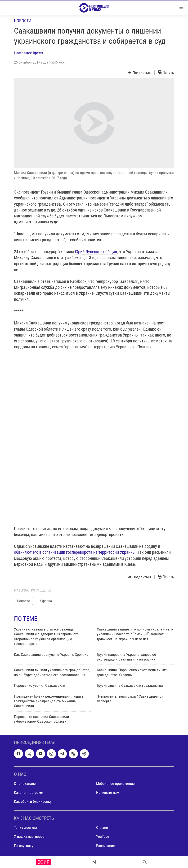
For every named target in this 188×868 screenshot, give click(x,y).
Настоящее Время (29, 53)
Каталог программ (29, 792)
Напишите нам (108, 792)
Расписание (105, 846)
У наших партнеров (29, 837)
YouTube (103, 837)
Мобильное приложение (115, 784)
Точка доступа (25, 828)
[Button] (140, 73)
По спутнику (24, 846)
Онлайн (102, 828)
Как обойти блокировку (33, 802)
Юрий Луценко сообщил (96, 252)
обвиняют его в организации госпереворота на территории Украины (75, 552)
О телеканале (25, 784)
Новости (23, 21)
